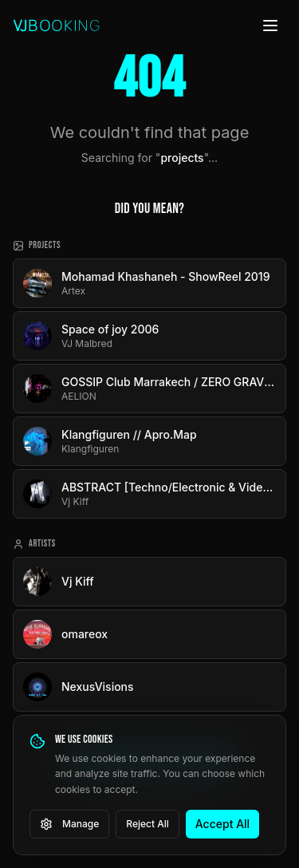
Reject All (148, 824)
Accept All (222, 824)
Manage (69, 824)
